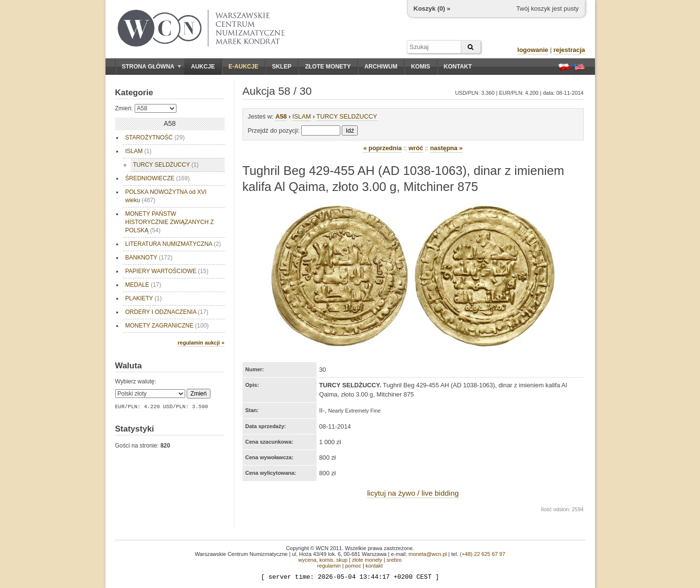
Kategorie (134, 93)
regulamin (329, 566)
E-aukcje (243, 67)
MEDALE (143, 285)
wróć (416, 148)
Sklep (281, 67)
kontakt (374, 566)
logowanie (533, 50)
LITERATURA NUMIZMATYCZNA (173, 244)
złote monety (367, 560)
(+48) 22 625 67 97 (482, 554)
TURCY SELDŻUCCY (166, 165)
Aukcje (203, 67)
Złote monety (328, 67)
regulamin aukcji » (201, 343)
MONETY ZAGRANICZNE (167, 326)
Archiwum (381, 67)
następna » (446, 148)
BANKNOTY (149, 258)
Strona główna (152, 67)
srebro (394, 560)
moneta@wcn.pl (428, 554)
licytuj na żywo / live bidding (413, 493)
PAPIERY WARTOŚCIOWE (167, 271)
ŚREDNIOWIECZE (158, 178)
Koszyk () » (432, 9)
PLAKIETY (144, 298)
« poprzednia (382, 148)
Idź (350, 130)
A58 (281, 116)
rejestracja (569, 50)
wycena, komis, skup (323, 560)
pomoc (353, 566)
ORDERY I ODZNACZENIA (167, 312)
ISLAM (139, 151)
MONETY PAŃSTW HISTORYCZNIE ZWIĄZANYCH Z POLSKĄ (171, 222)
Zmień (199, 394)
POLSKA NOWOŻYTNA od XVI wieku (166, 196)
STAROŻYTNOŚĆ (155, 138)
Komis (420, 67)
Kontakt (458, 67)
